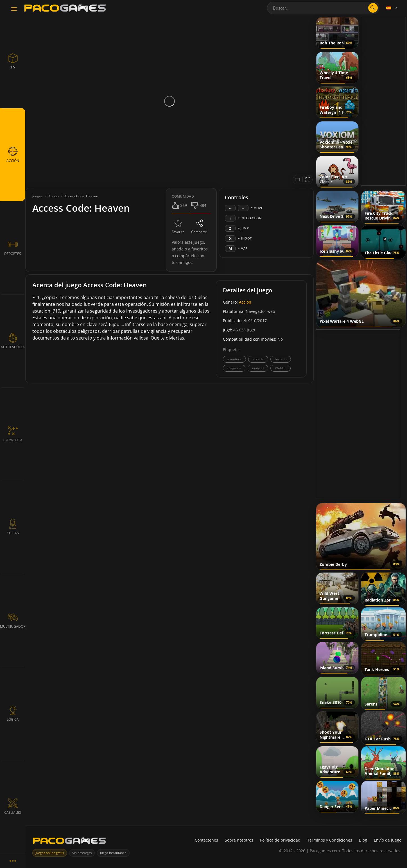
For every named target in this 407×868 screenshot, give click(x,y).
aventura (234, 359)
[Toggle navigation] (14, 9)
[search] (373, 8)
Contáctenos (206, 840)
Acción (245, 302)
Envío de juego (388, 840)
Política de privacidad (280, 840)
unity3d (258, 368)
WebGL (281, 368)
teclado (281, 359)
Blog (363, 840)
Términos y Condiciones (330, 840)
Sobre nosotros (239, 840)
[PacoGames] (69, 842)
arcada (258, 359)
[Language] (392, 8)
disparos (234, 368)
